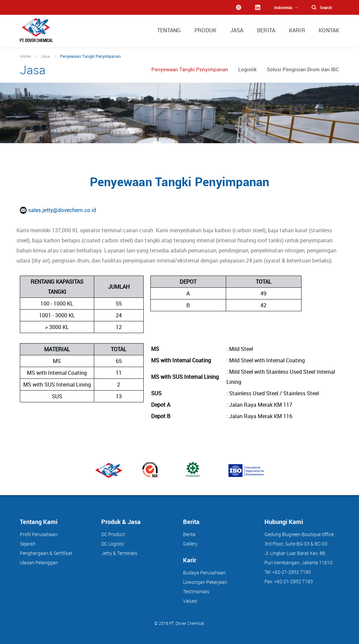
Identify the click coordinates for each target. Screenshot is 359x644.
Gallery (190, 544)
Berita (189, 534)
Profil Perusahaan (39, 534)
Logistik (247, 69)
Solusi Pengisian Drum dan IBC (303, 69)
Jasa (45, 56)
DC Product (113, 534)
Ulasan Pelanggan (39, 562)
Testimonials (196, 591)
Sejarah (28, 544)
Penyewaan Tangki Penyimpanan (190, 69)
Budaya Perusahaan (204, 573)
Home (25, 56)
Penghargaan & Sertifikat (46, 553)
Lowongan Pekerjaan (205, 582)
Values (190, 601)
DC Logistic (113, 544)
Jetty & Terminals (119, 553)
